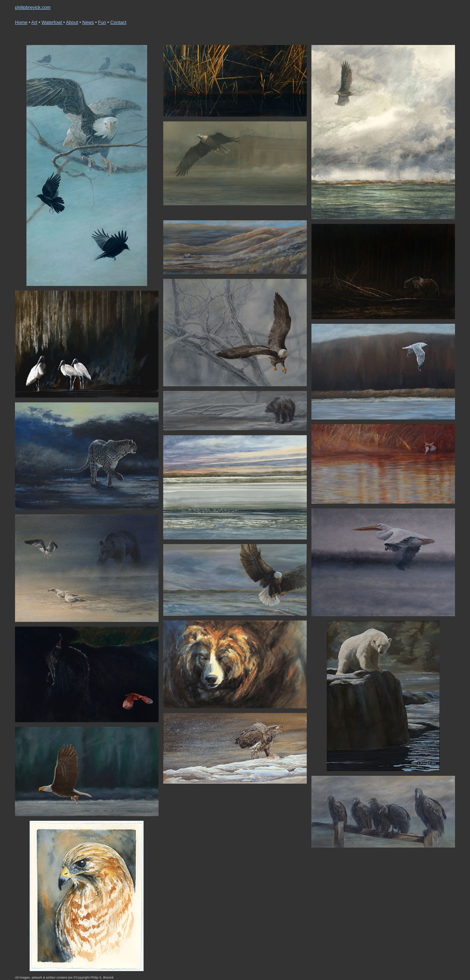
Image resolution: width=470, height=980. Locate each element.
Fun (102, 22)
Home (21, 22)
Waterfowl (52, 22)
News (88, 22)
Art (34, 22)
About (72, 22)
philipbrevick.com (33, 7)
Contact (118, 22)
